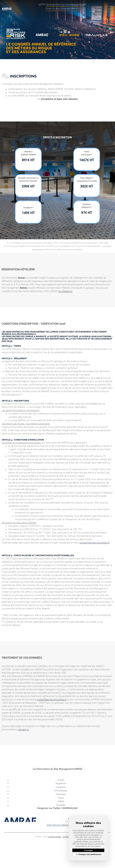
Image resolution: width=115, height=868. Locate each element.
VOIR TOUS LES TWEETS (58, 825)
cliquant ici (23, 729)
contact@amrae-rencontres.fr (52, 699)
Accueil (61, 780)
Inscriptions (61, 787)
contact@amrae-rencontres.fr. (95, 543)
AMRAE (61, 801)
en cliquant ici (65, 291)
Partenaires (61, 794)
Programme (61, 783)
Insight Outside (54, 837)
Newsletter (61, 805)
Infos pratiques (61, 791)
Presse (61, 798)
